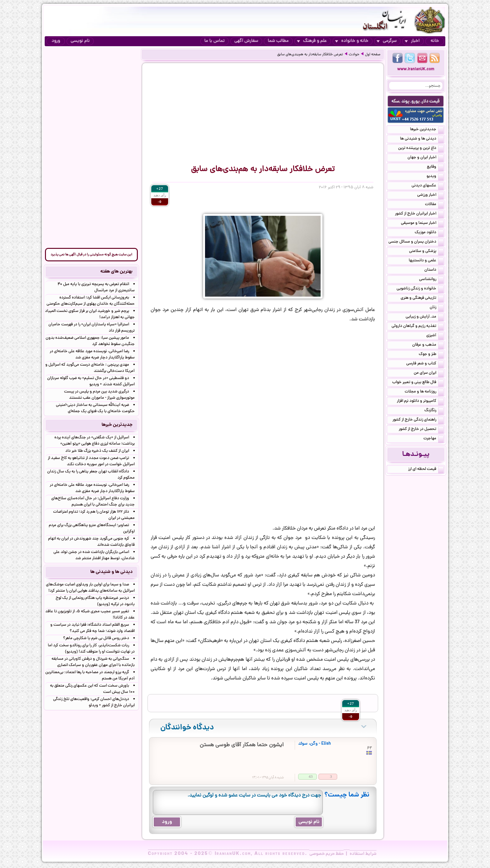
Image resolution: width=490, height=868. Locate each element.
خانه (435, 41)
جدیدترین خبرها (427, 130)
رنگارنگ (434, 411)
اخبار (412, 41)
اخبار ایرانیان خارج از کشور (419, 214)
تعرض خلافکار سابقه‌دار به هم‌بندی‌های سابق (310, 55)
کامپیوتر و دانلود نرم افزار (420, 402)
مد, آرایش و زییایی (425, 317)
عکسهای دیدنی (428, 186)
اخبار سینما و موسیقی (422, 224)
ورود (56, 41)
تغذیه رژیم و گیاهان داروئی (418, 327)
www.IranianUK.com (416, 69)
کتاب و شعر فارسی (425, 364)
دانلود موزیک (429, 233)
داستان (434, 270)
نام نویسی (80, 41)
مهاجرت (434, 439)
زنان (437, 308)
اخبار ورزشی (430, 195)
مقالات (434, 205)
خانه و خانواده (352, 41)
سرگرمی (387, 41)
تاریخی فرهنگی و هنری (422, 298)
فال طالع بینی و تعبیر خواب (418, 383)
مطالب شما (278, 41)
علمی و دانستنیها (426, 261)
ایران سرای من (429, 373)
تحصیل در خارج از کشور (421, 430)
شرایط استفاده (363, 854)
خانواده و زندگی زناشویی (420, 289)
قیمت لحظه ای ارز (426, 470)
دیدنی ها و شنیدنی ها (422, 139)
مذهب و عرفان (428, 345)
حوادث (354, 55)
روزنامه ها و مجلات (424, 392)
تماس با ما (215, 41)
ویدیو (435, 177)
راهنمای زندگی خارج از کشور (418, 420)
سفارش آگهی (246, 41)
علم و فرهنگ (312, 41)
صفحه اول (373, 55)
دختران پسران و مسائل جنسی (416, 242)
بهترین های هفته (116, 272)
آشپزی (435, 336)
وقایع (435, 167)
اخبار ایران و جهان (426, 158)
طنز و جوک (431, 355)
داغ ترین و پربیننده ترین (421, 149)
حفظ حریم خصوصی (327, 854)
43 (311, 776)
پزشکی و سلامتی (426, 252)
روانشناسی (431, 280)
